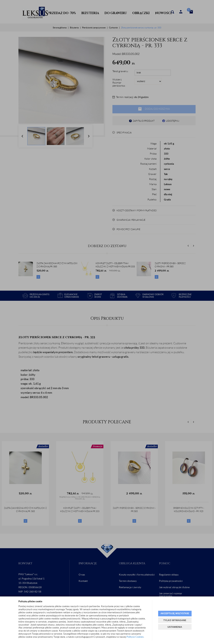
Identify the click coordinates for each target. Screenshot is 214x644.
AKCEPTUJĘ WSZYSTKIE (175, 613)
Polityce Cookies (135, 637)
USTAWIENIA (175, 627)
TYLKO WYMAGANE (175, 620)
